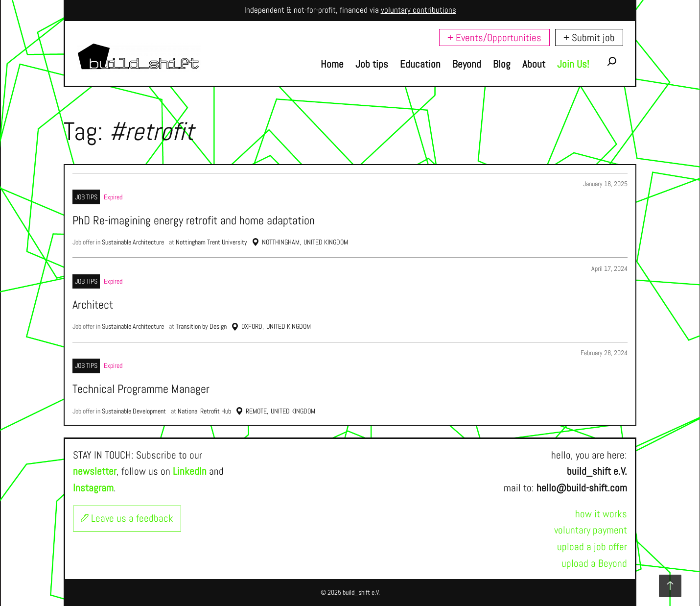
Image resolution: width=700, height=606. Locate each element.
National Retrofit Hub (204, 411)
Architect (93, 305)
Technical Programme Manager (141, 389)
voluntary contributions (419, 10)
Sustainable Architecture (133, 242)
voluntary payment (591, 530)
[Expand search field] (612, 64)
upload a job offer (592, 546)
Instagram (93, 488)
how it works (601, 514)
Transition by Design (201, 326)
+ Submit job (589, 37)
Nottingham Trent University (211, 242)
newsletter (95, 471)
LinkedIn (190, 471)
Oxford (252, 326)
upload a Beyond (594, 563)
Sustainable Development (134, 411)
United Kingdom (326, 242)
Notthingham (281, 242)
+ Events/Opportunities (494, 37)
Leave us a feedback (127, 518)
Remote (256, 411)
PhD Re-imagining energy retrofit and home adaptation (194, 220)
